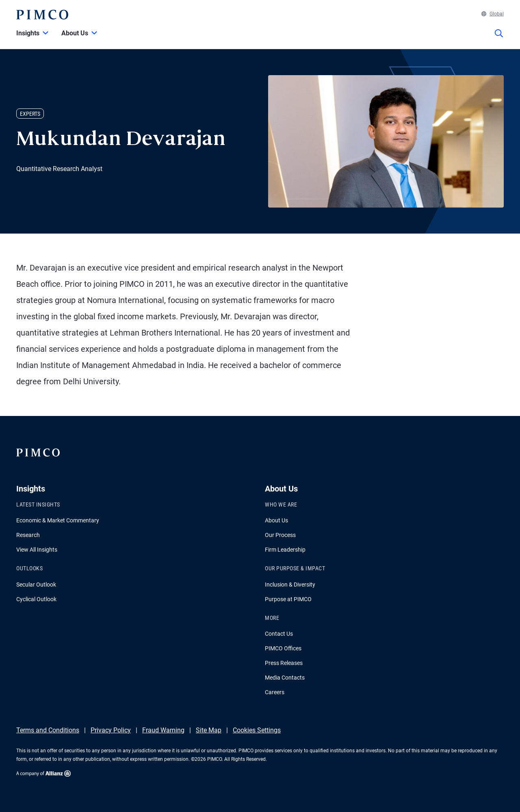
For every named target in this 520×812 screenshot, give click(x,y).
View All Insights (37, 550)
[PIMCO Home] (42, 15)
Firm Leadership (285, 550)
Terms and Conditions (48, 730)
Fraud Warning (163, 730)
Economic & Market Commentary (58, 520)
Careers (275, 692)
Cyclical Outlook (36, 599)
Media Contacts (285, 678)
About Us (276, 520)
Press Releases (284, 663)
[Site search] (499, 39)
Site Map (209, 730)
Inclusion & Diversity (290, 585)
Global (493, 14)
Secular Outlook (36, 585)
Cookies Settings (257, 730)
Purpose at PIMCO (288, 599)
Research (28, 535)
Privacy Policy (111, 730)
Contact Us (279, 634)
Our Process (280, 535)
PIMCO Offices (283, 648)
